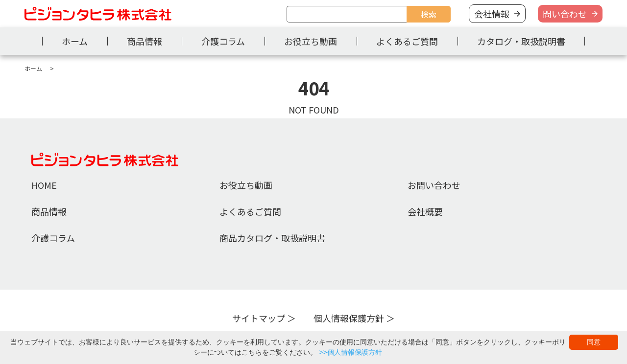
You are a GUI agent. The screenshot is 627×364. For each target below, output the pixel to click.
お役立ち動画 (311, 41)
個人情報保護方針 (349, 318)
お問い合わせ (434, 185)
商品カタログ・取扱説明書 (272, 238)
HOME (44, 185)
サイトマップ (259, 318)
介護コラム (223, 41)
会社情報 (492, 14)
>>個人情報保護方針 (350, 352)
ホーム (75, 41)
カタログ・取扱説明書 (521, 41)
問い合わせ (565, 14)
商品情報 (145, 41)
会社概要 (425, 211)
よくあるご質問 (407, 41)
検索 (429, 14)
